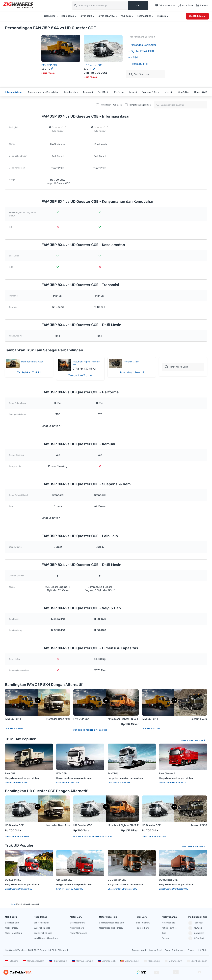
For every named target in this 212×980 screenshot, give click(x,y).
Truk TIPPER (58, 168)
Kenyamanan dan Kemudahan (43, 92)
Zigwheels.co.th (197, 961)
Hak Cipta (202, 950)
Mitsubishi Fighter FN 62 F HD (123, 719)
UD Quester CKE (168, 880)
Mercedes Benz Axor (32, 362)
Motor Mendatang (79, 933)
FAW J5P (10, 773)
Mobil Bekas (68, 16)
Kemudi (133, 92)
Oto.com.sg (152, 961)
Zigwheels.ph (58, 961)
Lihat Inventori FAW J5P (16, 783)
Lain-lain (168, 92)
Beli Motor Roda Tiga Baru (112, 923)
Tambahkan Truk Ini (29, 372)
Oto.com (11, 961)
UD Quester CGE (93, 65)
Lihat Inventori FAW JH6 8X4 (172, 783)
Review (165, 938)
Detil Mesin (103, 92)
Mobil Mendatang (13, 933)
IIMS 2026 (161, 16)
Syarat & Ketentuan (174, 950)
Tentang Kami (139, 950)
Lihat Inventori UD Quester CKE (173, 889)
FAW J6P (62, 773)
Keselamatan (71, 92)
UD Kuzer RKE (13, 880)
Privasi (191, 950)
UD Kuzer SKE (64, 880)
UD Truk (200, 847)
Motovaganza (144, 16)
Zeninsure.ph (107, 961)
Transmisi (88, 92)
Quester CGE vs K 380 (154, 836)
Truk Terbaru (143, 928)
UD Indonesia (100, 144)
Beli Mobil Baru (12, 923)
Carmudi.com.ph (82, 961)
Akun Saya (185, 5)
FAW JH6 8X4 (167, 773)
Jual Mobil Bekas (42, 928)
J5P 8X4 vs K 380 (151, 729)
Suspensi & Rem (150, 92)
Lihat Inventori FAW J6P (68, 783)
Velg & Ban (184, 92)
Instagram (196, 933)
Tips (164, 933)
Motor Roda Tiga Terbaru (111, 928)
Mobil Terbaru (12, 928)
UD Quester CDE (117, 880)
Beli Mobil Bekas (42, 923)
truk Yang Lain (139, 74)
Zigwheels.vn (173, 961)
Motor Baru (86, 16)
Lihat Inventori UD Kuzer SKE (70, 889)
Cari (138, 5)
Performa (119, 92)
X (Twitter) (196, 938)
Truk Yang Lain (176, 367)
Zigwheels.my (130, 961)
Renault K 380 (131, 362)
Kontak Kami (155, 950)
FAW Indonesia (58, 144)
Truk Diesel (58, 156)
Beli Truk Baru (143, 923)
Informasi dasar (14, 92)
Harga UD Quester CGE (58, 183)
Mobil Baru (50, 16)
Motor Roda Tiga (106, 16)
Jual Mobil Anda (197, 16)
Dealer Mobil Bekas (43, 933)
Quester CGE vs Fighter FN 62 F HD (93, 836)
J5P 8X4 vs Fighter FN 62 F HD (90, 730)
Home (13, 904)
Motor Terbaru (77, 928)
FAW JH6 (113, 773)
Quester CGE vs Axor (17, 836)
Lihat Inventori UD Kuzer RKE (18, 889)
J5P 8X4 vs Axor (14, 729)
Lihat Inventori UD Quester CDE (122, 889)
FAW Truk (200, 740)
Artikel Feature (169, 928)
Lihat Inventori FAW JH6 (119, 783)
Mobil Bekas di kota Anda (46, 938)
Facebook (196, 923)
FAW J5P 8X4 (49, 65)
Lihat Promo (48, 73)
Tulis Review (58, 131)
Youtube (195, 928)
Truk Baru (126, 16)
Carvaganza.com (33, 961)
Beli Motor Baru (77, 923)
